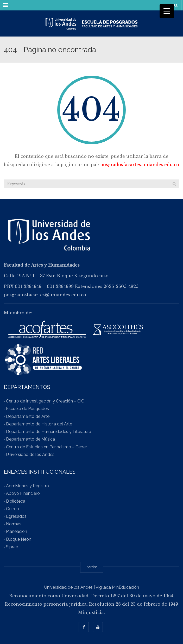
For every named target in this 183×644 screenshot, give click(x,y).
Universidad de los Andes (30, 455)
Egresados (16, 516)
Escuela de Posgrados (27, 409)
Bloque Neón (19, 539)
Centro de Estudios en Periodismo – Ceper (46, 447)
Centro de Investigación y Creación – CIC (45, 401)
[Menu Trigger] (167, 11)
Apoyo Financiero (23, 494)
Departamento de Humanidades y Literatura (49, 432)
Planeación (17, 532)
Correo (12, 509)
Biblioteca (16, 501)
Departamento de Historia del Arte (39, 424)
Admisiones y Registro (27, 486)
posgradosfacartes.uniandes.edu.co (140, 165)
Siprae (12, 547)
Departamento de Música (30, 439)
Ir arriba (92, 567)
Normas (14, 524)
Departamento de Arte (28, 416)
